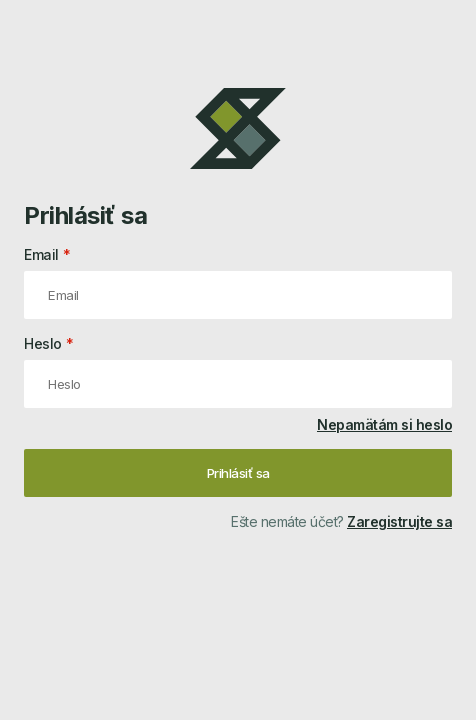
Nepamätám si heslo (384, 424)
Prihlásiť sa (238, 473)
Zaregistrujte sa (399, 521)
